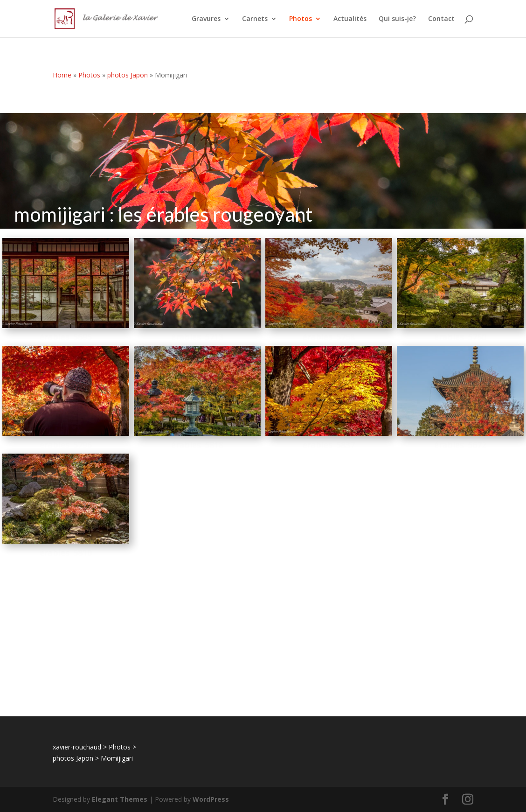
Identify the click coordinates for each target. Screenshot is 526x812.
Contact (441, 19)
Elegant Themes (120, 799)
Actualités (350, 19)
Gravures (206, 19)
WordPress (211, 799)
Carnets (255, 19)
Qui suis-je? (397, 19)
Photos (301, 19)
